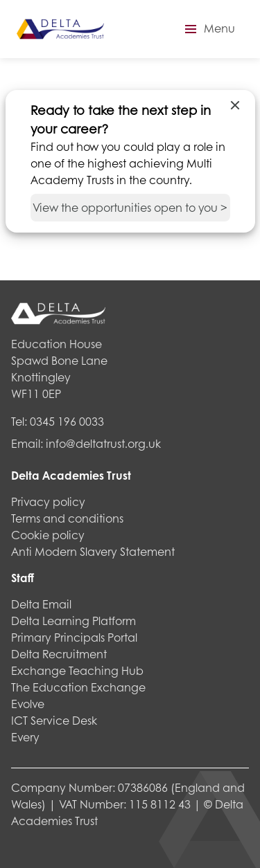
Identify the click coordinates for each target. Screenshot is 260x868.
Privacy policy (48, 501)
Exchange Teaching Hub (77, 670)
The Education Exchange (78, 687)
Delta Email (41, 604)
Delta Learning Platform (73, 621)
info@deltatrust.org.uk (103, 443)
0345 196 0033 (67, 421)
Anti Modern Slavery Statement (93, 551)
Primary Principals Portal (74, 637)
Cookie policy (48, 535)
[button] (208, 29)
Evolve (28, 704)
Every (25, 737)
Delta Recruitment (59, 654)
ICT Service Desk (54, 720)
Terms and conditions (67, 518)
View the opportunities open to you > (130, 207)
